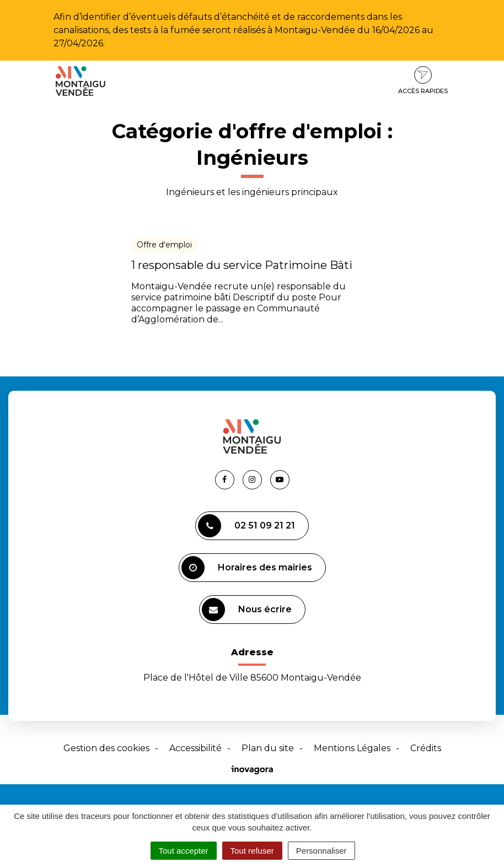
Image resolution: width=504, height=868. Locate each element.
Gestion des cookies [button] (106, 748)
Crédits (426, 748)
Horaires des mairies (247, 568)
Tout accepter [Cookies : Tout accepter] (184, 851)
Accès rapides (423, 80)
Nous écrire (247, 610)
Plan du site (268, 748)
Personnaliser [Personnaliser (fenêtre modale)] (321, 851)
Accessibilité (195, 748)
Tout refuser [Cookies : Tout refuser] (252, 851)
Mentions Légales (352, 748)
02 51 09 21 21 (246, 526)
